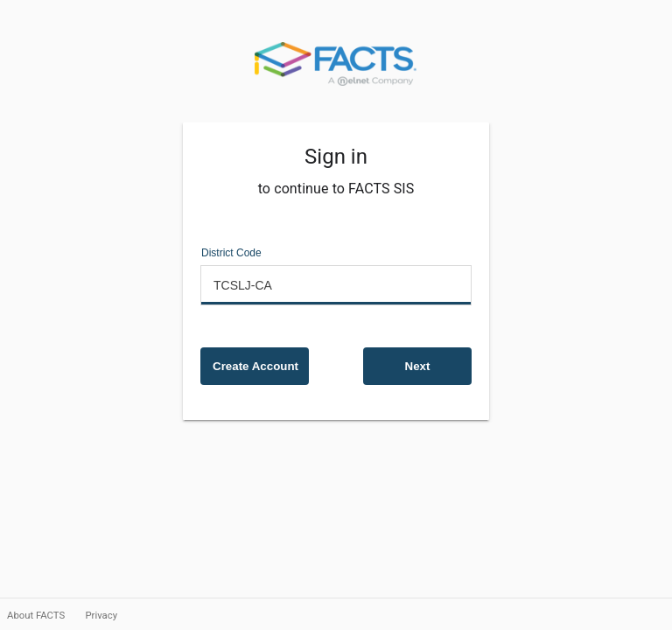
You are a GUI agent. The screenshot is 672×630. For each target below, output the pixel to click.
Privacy (101, 615)
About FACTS (37, 615)
